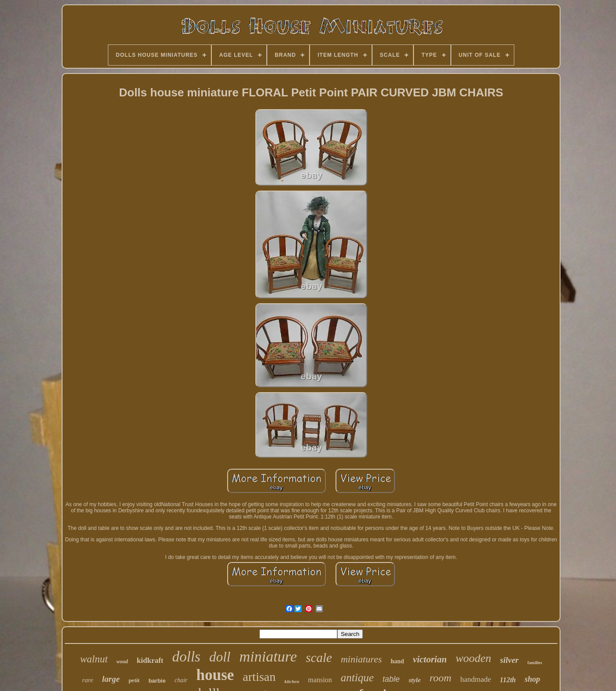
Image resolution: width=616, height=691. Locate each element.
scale (319, 658)
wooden (474, 658)
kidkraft (150, 660)
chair (181, 680)
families (535, 663)
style (415, 680)
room (440, 678)
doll (220, 657)
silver (509, 660)
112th (508, 680)
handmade (476, 679)
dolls (186, 657)
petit (134, 680)
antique (357, 678)
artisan (259, 677)
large (111, 679)
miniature (268, 656)
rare (88, 680)
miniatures (361, 659)
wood (122, 662)
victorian (430, 659)
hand (397, 661)
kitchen (292, 681)
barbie (157, 681)
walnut (94, 659)
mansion (320, 680)
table (391, 679)
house (215, 675)
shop (532, 679)
